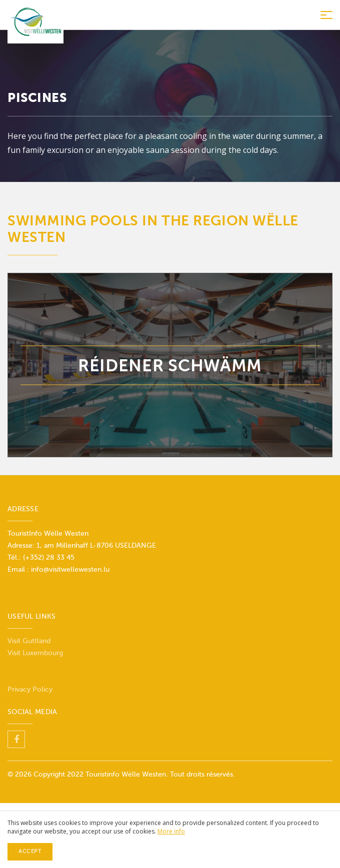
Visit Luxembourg (35, 653)
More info (171, 831)
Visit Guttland (29, 641)
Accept (30, 851)
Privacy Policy (30, 689)
